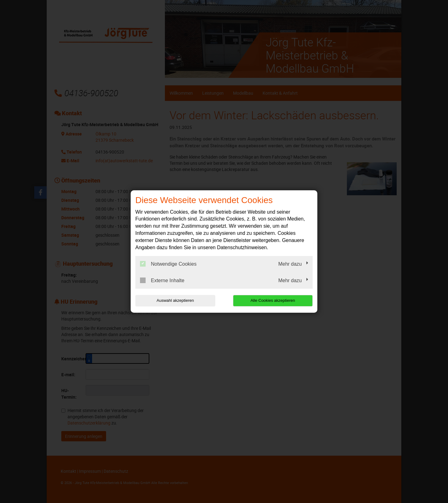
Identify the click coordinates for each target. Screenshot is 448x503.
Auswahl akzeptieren (175, 300)
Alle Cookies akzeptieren (273, 300)
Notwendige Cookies (168, 264)
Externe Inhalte (162, 280)
